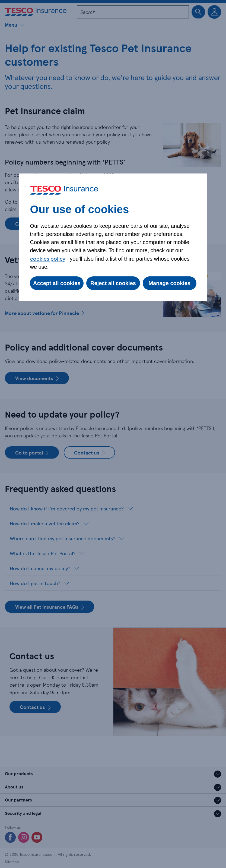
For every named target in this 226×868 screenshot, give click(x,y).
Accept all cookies (57, 283)
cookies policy (48, 258)
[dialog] (113, 237)
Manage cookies (169, 283)
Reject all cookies (113, 283)
